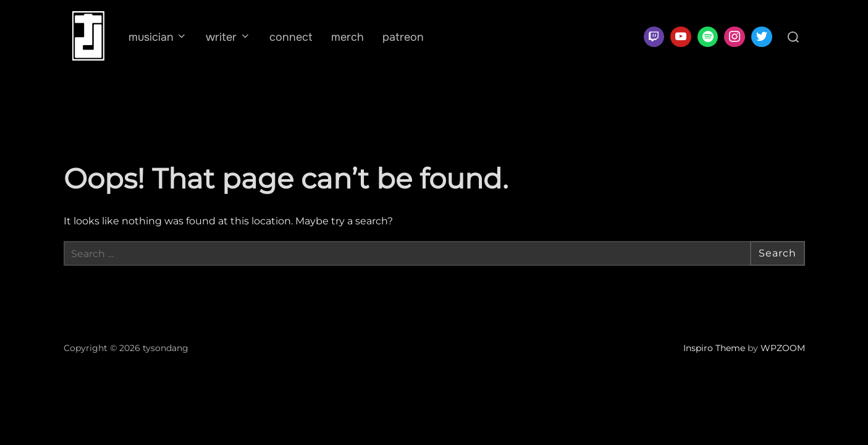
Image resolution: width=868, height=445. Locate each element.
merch (348, 37)
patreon (403, 37)
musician (158, 37)
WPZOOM (783, 348)
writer (228, 37)
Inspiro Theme (714, 348)
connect (291, 37)
